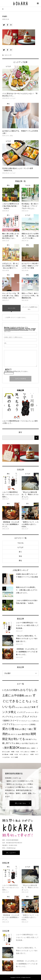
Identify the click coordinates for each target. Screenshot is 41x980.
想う (20, 552)
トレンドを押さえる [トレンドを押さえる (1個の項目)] (33, 721)
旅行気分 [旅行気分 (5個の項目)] (26, 734)
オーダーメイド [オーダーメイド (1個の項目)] (30, 712)
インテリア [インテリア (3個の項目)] (21, 712)
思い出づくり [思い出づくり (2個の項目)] (13, 734)
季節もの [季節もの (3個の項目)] (18, 729)
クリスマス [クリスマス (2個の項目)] (18, 717)
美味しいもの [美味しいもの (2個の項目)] (20, 743)
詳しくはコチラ (11, 853)
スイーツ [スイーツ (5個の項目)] (14, 721)
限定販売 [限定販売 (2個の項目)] (23, 748)
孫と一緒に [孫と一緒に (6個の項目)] (28, 729)
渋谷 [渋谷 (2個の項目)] (27, 739)
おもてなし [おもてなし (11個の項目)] (27, 690)
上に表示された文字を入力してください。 (17, 371)
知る (20, 556)
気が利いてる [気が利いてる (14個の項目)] (17, 739)
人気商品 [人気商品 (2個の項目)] (32, 724)
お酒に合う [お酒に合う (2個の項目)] (28, 696)
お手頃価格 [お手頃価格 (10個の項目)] (18, 695)
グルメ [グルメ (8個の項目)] (26, 716)
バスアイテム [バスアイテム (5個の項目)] (9, 724)
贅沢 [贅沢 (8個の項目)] (7, 748)
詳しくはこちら (20, 803)
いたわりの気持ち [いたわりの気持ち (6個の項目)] (11, 690)
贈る (20, 561)
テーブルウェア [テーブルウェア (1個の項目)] (23, 721)
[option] (21, 409)
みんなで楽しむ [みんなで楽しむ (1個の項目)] (20, 707)
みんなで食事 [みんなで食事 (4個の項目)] (30, 707)
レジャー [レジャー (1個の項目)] (18, 725)
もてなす (20, 547)
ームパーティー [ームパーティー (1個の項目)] (25, 725)
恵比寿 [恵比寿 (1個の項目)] (20, 734)
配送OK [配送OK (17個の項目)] (15, 748)
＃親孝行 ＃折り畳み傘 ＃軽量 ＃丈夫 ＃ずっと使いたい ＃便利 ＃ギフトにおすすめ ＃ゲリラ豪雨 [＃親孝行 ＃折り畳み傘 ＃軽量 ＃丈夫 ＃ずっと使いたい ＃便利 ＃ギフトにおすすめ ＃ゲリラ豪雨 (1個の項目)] (20, 754)
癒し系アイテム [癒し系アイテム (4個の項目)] (9, 743)
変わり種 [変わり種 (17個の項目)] (8, 729)
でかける (20, 543)
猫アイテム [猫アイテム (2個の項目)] (33, 739)
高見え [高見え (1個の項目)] (28, 748)
